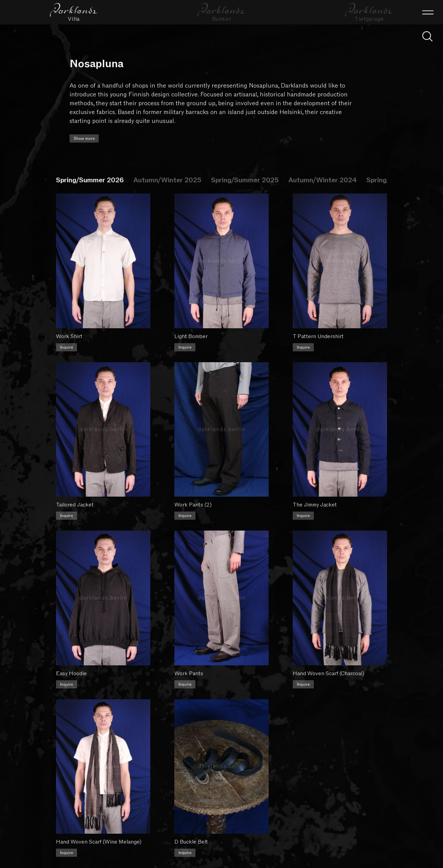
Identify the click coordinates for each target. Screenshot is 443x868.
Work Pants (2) (194, 499)
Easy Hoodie (71, 665)
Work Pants (190, 665)
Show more (84, 138)
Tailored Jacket (75, 499)
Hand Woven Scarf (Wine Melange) (99, 831)
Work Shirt (69, 334)
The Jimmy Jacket (317, 499)
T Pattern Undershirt (320, 334)
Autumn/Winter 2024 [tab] (323, 180)
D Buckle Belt (192, 831)
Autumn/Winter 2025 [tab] (167, 180)
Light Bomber (192, 334)
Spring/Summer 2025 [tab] (245, 180)
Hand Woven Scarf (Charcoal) (331, 665)
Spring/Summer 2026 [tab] (90, 180)
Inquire (66, 345)
